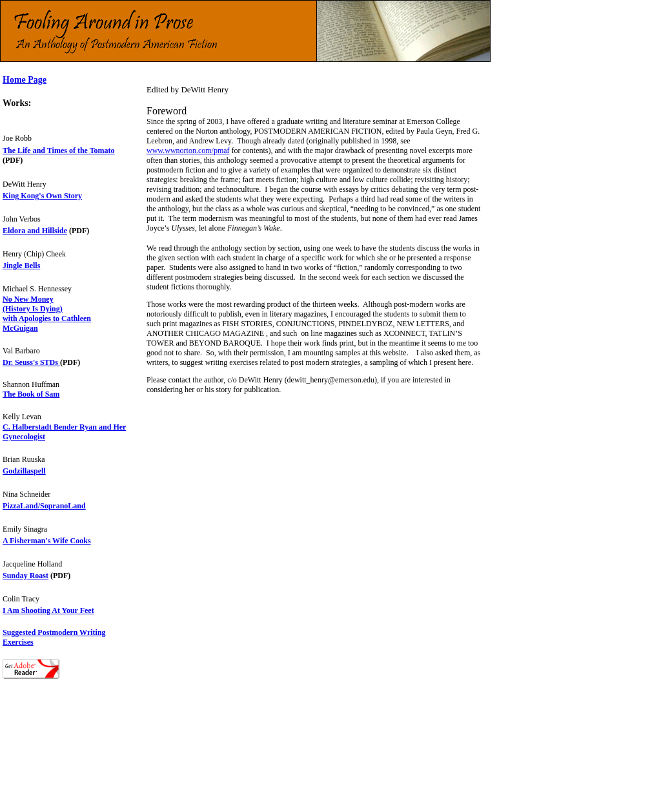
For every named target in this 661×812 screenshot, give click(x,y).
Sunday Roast (25, 576)
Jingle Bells (21, 265)
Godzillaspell (24, 471)
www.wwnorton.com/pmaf (188, 151)
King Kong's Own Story (42, 196)
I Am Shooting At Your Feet (48, 610)
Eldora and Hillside (35, 231)
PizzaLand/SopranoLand (44, 506)
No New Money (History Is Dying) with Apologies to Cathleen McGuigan (47, 314)
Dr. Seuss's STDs (31, 362)
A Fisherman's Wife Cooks (47, 541)
